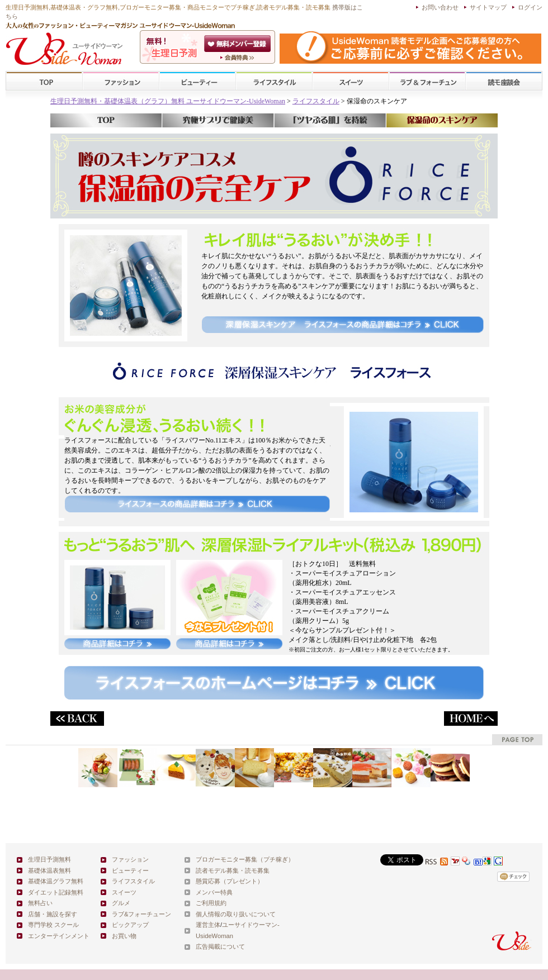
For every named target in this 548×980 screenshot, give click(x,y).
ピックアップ (130, 925)
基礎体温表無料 (49, 870)
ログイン (530, 7)
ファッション (121, 81)
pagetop (517, 739)
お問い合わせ (440, 7)
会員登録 (238, 44)
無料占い (40, 903)
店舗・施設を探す (53, 914)
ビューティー (197, 81)
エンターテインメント (59, 936)
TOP (44, 81)
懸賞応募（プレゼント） (230, 881)
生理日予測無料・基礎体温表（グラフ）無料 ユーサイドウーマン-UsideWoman (168, 101)
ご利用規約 (211, 903)
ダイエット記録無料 (56, 892)
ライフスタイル (274, 81)
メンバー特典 (214, 892)
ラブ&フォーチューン (427, 81)
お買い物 (124, 936)
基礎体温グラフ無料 (56, 881)
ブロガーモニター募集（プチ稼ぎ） (245, 859)
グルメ (121, 903)
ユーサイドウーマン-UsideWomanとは (238, 58)
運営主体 (208, 925)
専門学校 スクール (53, 925)
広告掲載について (220, 946)
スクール (504, 81)
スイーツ (351, 81)
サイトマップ (488, 7)
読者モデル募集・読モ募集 (233, 870)
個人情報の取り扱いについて (236, 914)
